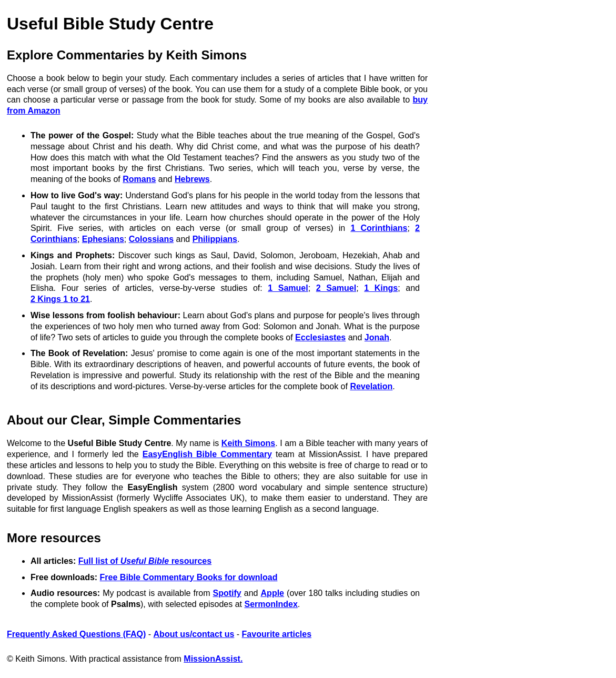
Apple (272, 593)
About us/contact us (194, 634)
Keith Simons (248, 443)
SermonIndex (271, 604)
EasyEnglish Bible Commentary (207, 454)
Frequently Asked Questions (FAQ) (76, 634)
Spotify (227, 593)
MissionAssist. (213, 659)
